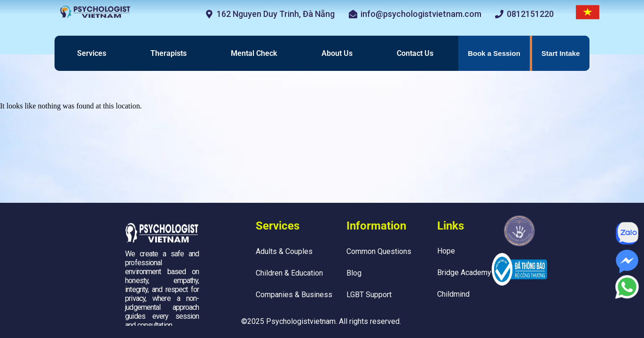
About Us (337, 53)
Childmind (453, 294)
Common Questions (379, 251)
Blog (354, 273)
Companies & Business (294, 295)
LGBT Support (369, 295)
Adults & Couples (284, 251)
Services (92, 53)
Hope (446, 251)
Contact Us (415, 53)
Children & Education (289, 273)
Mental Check (254, 53)
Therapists (169, 53)
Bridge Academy (464, 273)
